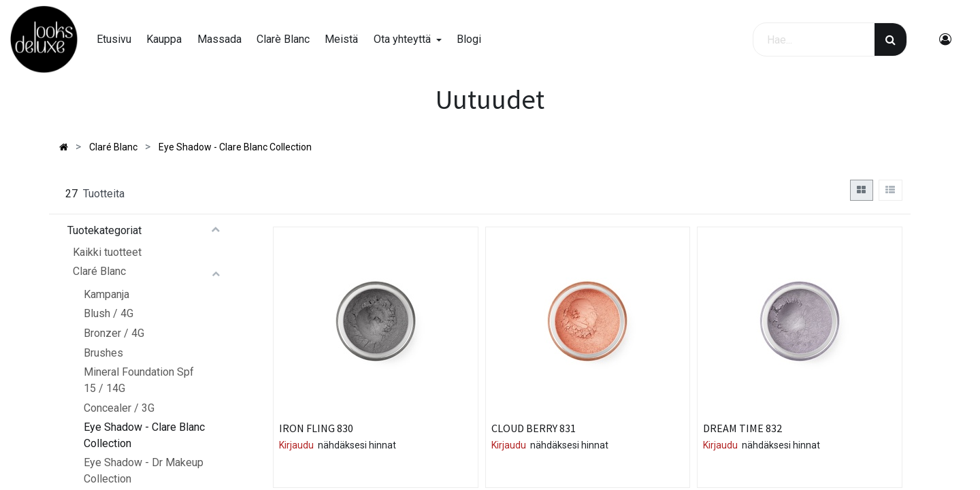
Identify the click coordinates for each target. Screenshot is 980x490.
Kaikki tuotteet (107, 252)
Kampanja (107, 294)
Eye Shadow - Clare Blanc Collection (144, 435)
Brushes (103, 353)
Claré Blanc (99, 271)
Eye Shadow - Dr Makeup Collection (144, 471)
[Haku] (891, 39)
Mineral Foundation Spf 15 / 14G (139, 380)
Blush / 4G (109, 313)
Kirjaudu (296, 445)
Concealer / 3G (119, 408)
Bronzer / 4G (114, 333)
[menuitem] (114, 39)
